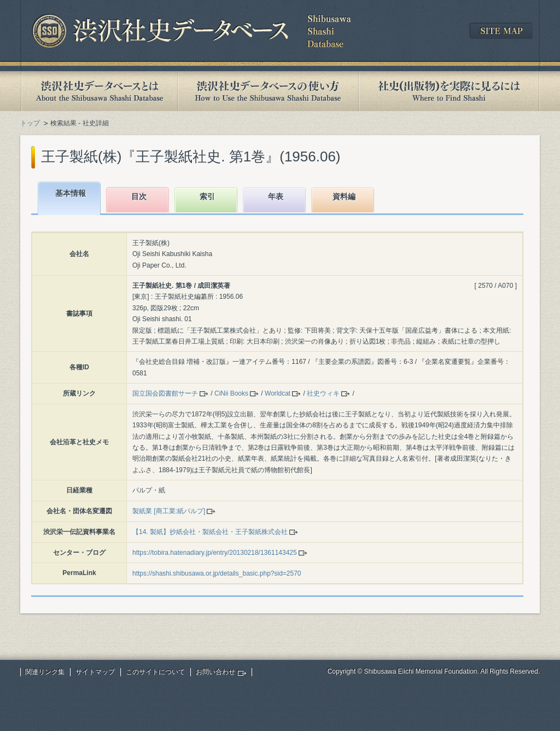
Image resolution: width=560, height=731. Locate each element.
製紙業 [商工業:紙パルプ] (169, 511)
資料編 (344, 196)
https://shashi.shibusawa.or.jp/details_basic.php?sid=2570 (217, 573)
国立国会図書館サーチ (165, 393)
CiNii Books (231, 393)
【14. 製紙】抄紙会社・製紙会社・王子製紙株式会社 (210, 532)
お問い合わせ (215, 672)
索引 (207, 196)
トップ (30, 123)
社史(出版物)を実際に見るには (449, 91)
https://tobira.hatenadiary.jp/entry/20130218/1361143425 (215, 553)
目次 (139, 196)
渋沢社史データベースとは (99, 91)
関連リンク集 (45, 672)
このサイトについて (155, 672)
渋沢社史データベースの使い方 (268, 91)
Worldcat (278, 393)
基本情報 (71, 193)
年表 (276, 196)
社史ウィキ (323, 393)
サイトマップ (95, 672)
